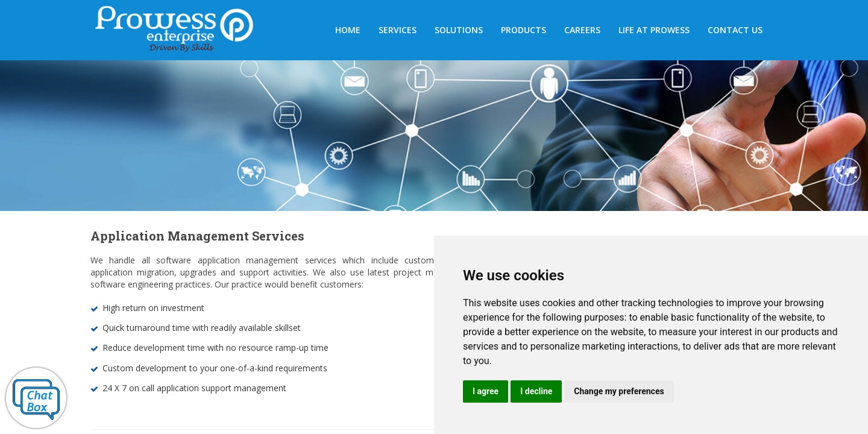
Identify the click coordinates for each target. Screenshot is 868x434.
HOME (348, 30)
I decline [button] (536, 391)
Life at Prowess (654, 30)
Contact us (735, 30)
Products (524, 30)
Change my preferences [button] (619, 391)
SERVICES (398, 30)
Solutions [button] (459, 30)
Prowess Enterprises (181, 31)
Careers (582, 30)
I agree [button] (486, 391)
